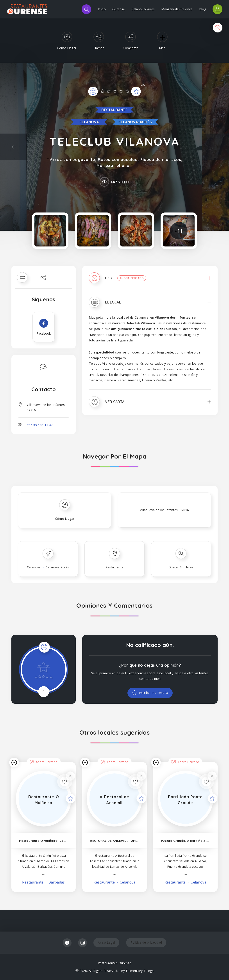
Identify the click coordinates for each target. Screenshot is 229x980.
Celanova (89, 122)
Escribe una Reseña (153, 693)
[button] (150, 281)
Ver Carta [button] (115, 402)
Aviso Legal (106, 942)
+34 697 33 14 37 (40, 425)
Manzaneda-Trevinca (177, 9)
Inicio (102, 9)
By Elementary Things (137, 971)
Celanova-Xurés (143, 9)
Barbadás (56, 882)
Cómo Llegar (65, 519)
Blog (203, 9)
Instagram (82, 943)
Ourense (119, 9)
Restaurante (114, 110)
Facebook (67, 943)
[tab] (150, 281)
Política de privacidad (146, 942)
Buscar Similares (181, 567)
